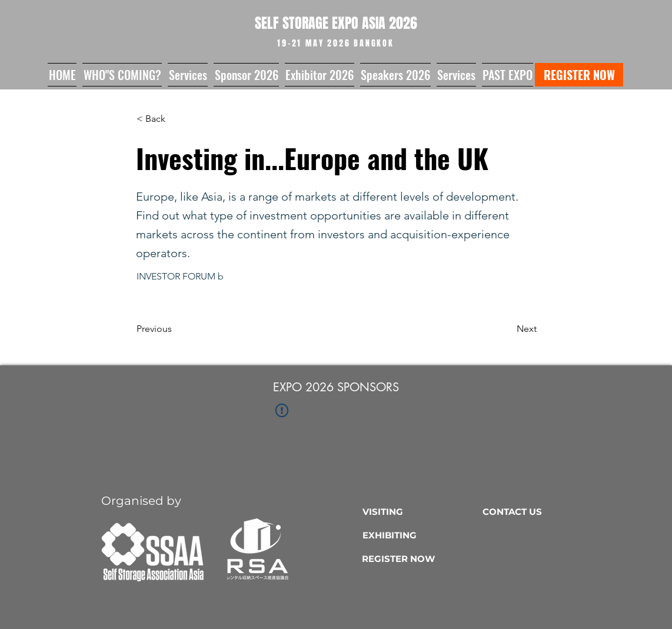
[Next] (507, 329)
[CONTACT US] (540, 511)
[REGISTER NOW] (579, 75)
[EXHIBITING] (420, 535)
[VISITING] (420, 511)
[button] (122, 75)
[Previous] (175, 329)
